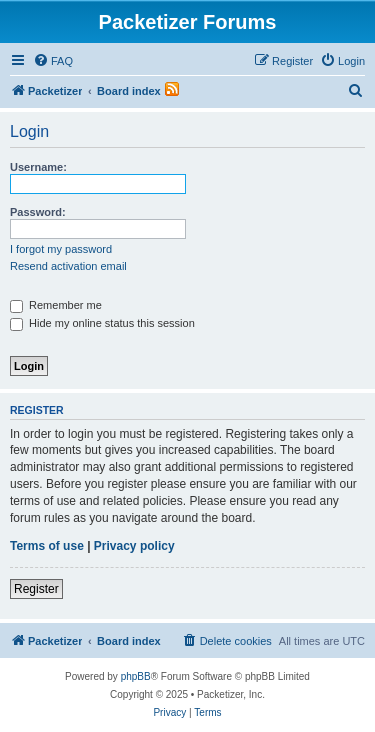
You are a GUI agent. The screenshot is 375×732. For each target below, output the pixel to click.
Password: (38, 212)
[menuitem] (53, 61)
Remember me (56, 305)
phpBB (136, 676)
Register (36, 589)
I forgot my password (61, 249)
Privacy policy (134, 546)
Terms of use (47, 546)
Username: (38, 167)
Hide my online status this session (102, 323)
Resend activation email (68, 266)
